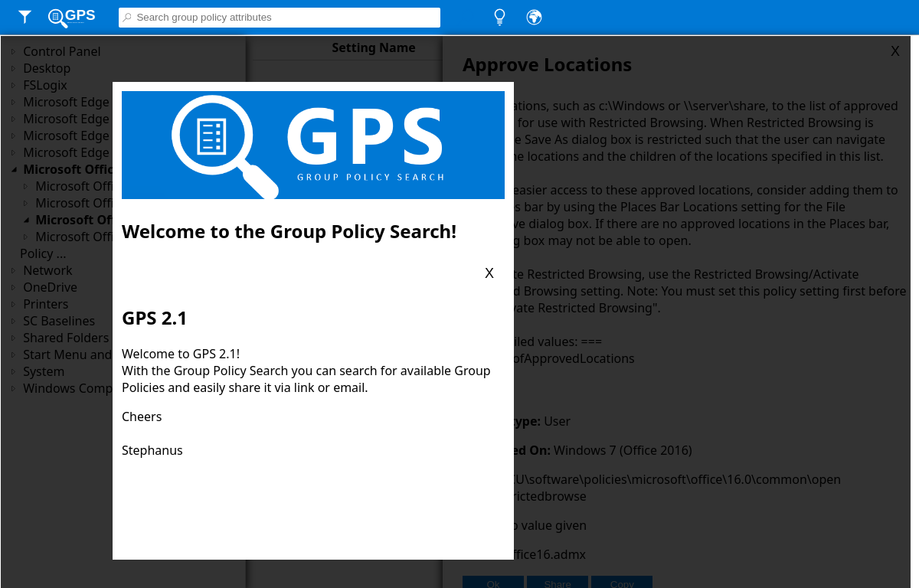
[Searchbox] (288, 17)
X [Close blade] (489, 273)
